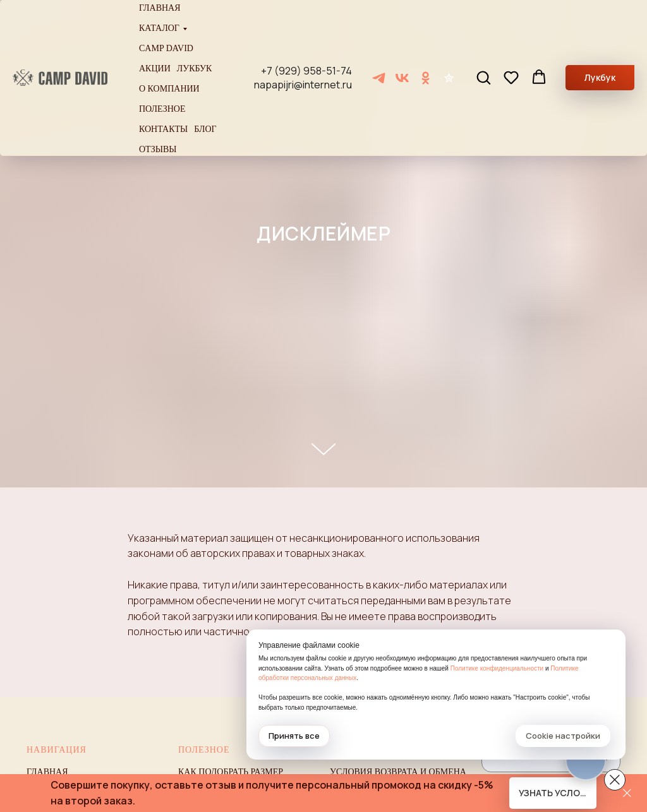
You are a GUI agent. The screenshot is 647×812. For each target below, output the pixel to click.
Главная (160, 8)
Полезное (162, 109)
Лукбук (195, 69)
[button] (483, 77)
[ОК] (426, 78)
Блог (205, 129)
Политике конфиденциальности (497, 668)
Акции (155, 69)
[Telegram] (379, 78)
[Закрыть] (627, 793)
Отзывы (158, 149)
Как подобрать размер (231, 772)
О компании (169, 89)
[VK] (402, 78)
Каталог (159, 28)
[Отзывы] (449, 78)
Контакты (163, 129)
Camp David (166, 48)
